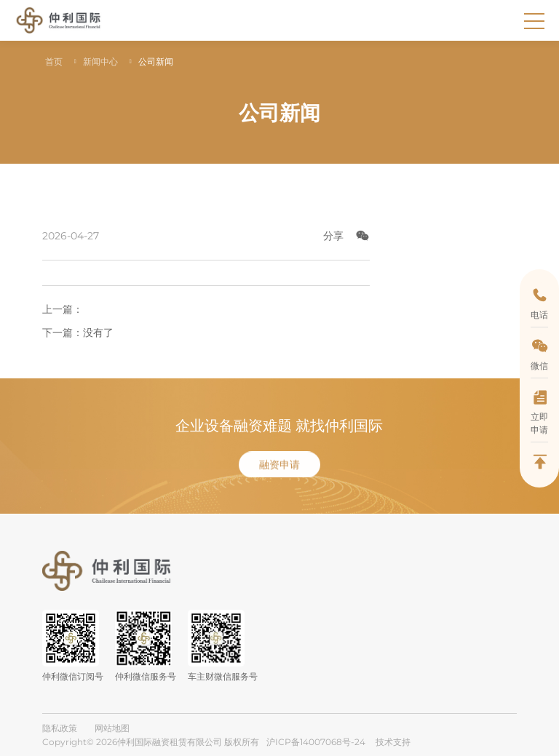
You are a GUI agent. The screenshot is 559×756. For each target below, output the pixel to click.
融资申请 (279, 485)
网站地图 (112, 728)
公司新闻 (156, 61)
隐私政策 (60, 728)
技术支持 (393, 742)
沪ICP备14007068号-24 (316, 742)
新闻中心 (100, 61)
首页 (54, 61)
